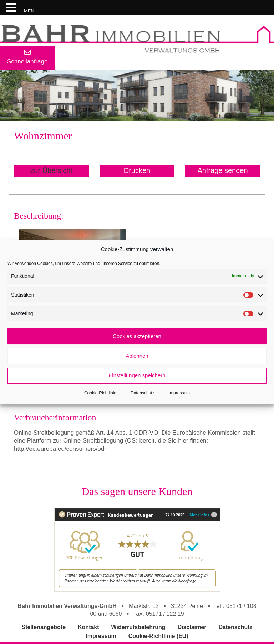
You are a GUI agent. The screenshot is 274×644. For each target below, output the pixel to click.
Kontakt (88, 627)
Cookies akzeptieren (137, 336)
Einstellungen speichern (137, 375)
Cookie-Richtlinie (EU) (158, 636)
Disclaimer (192, 627)
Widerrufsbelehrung (138, 627)
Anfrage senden (222, 170)
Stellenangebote (44, 627)
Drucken (137, 170)
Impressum (179, 393)
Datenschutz (143, 393)
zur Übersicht (51, 170)
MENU (31, 11)
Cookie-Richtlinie (100, 393)
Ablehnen (137, 356)
